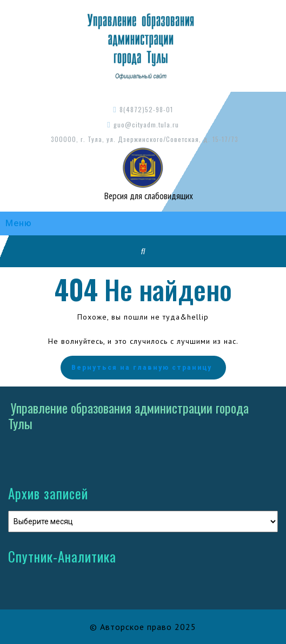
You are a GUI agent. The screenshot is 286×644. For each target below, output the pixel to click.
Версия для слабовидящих (148, 196)
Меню (19, 223)
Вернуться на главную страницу (143, 368)
